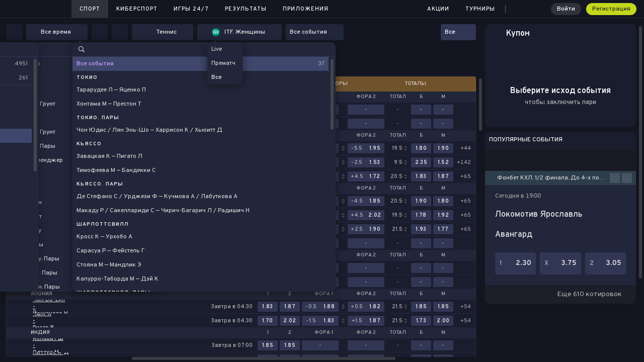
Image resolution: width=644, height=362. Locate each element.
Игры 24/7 (191, 9)
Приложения (306, 9)
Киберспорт (137, 9)
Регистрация (611, 9)
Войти (566, 9)
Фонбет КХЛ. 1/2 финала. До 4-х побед (553, 178)
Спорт (90, 9)
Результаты (246, 9)
